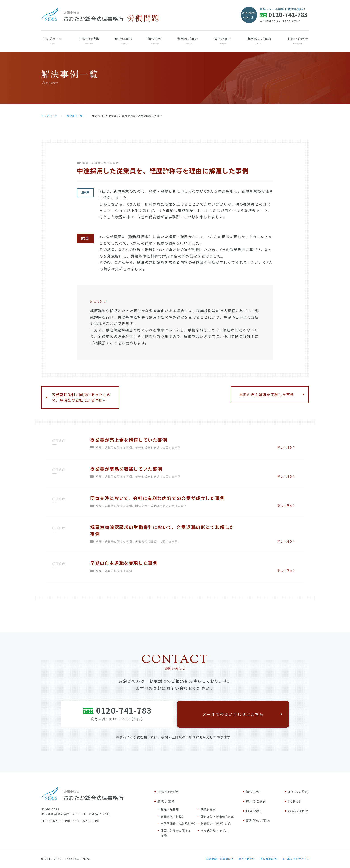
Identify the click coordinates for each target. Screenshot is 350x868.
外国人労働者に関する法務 (176, 833)
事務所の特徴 (89, 41)
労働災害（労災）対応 (216, 823)
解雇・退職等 (170, 809)
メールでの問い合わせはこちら (233, 714)
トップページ (52, 41)
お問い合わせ (298, 41)
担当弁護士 (223, 41)
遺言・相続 (245, 859)
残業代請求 (208, 809)
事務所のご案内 (259, 41)
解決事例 (155, 41)
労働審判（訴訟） (173, 816)
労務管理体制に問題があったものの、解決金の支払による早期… (81, 397)
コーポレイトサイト (294, 859)
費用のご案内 (188, 41)
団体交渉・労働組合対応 (218, 816)
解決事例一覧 (75, 116)
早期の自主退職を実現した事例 (267, 395)
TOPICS (294, 801)
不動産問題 (267, 859)
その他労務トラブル (215, 830)
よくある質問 (298, 792)
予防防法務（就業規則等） (179, 823)
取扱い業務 (124, 41)
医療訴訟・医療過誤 (218, 859)
